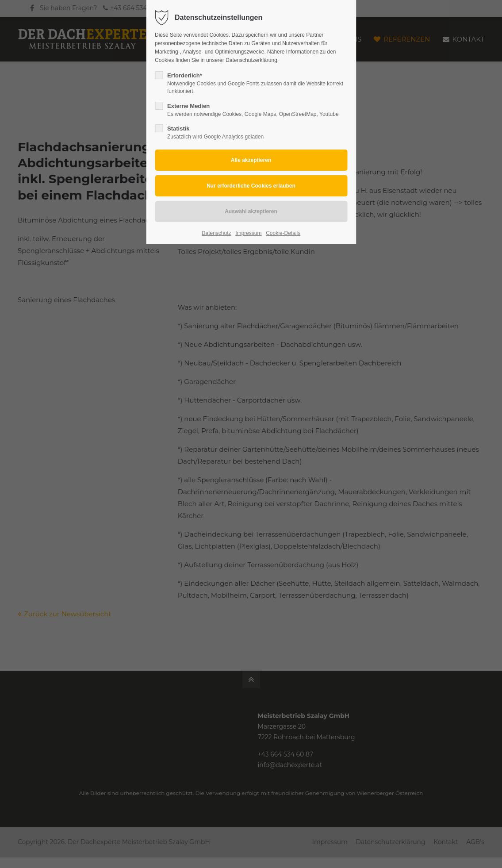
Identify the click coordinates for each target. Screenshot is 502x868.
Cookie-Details (283, 233)
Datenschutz (217, 233)
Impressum (248, 233)
